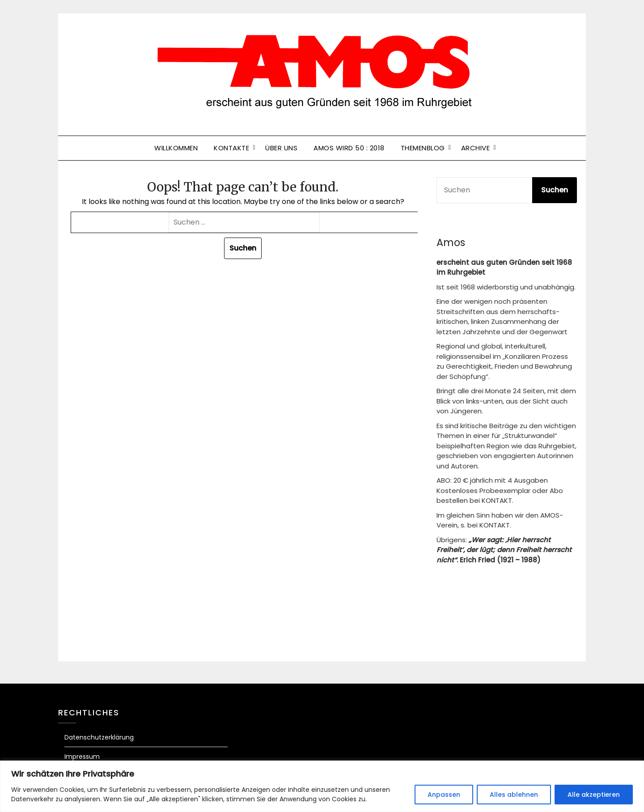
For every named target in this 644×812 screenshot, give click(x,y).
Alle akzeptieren (594, 795)
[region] (322, 786)
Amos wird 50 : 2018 (349, 148)
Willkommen (176, 148)
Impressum (82, 757)
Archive (476, 148)
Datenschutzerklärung (99, 737)
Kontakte (231, 148)
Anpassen (444, 795)
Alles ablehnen (514, 795)
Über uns (281, 148)
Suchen (555, 190)
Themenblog (423, 148)
